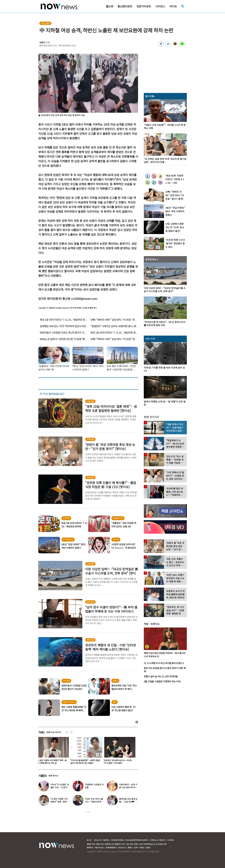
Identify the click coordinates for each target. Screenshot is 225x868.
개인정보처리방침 (117, 840)
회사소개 (97, 840)
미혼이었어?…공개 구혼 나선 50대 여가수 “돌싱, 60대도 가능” (128, 787)
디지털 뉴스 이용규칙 (157, 840)
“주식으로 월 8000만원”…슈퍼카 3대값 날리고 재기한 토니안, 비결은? (86, 762)
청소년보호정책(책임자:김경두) (137, 840)
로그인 (89, 840)
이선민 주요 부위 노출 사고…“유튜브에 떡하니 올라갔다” (94, 802)
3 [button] (90, 812)
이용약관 (106, 840)
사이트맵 (170, 840)
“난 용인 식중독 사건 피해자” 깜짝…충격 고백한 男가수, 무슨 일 (52, 762)
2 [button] (88, 812)
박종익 (42, 42)
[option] (53, 752)
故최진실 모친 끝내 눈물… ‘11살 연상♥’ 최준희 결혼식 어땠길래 (128, 802)
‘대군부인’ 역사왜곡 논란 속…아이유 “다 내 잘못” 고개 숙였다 (118, 762)
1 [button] (86, 812)
